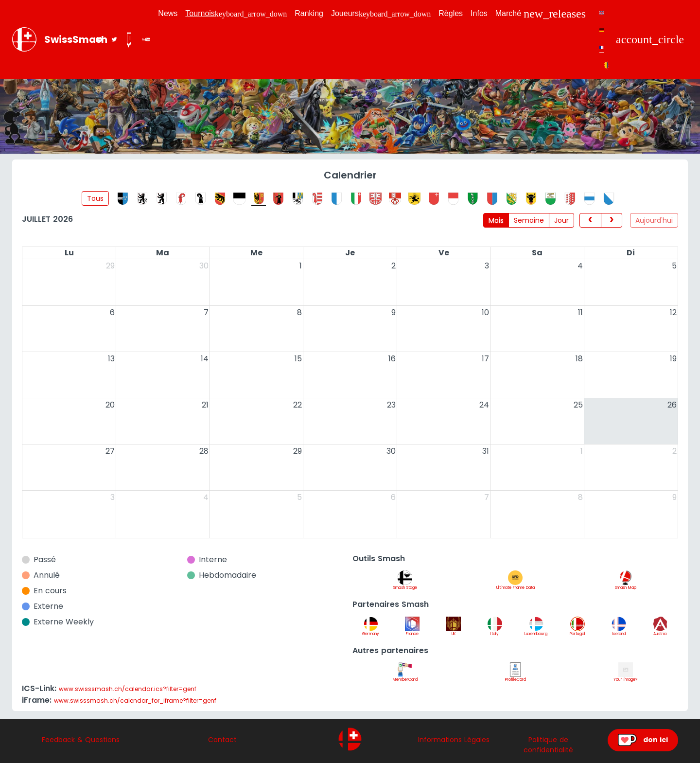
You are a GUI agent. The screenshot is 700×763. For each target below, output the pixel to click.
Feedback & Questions (81, 740)
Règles (451, 13)
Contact (222, 740)
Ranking (309, 13)
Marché (541, 14)
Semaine (529, 220)
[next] (612, 220)
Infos (479, 13)
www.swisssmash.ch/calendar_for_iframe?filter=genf (135, 701)
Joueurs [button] (381, 14)
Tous (95, 198)
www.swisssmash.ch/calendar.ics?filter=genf (128, 689)
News (168, 13)
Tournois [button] (236, 14)
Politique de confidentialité (548, 745)
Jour (561, 220)
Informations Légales (454, 740)
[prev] (590, 220)
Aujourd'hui (654, 220)
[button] (650, 39)
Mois (496, 220)
